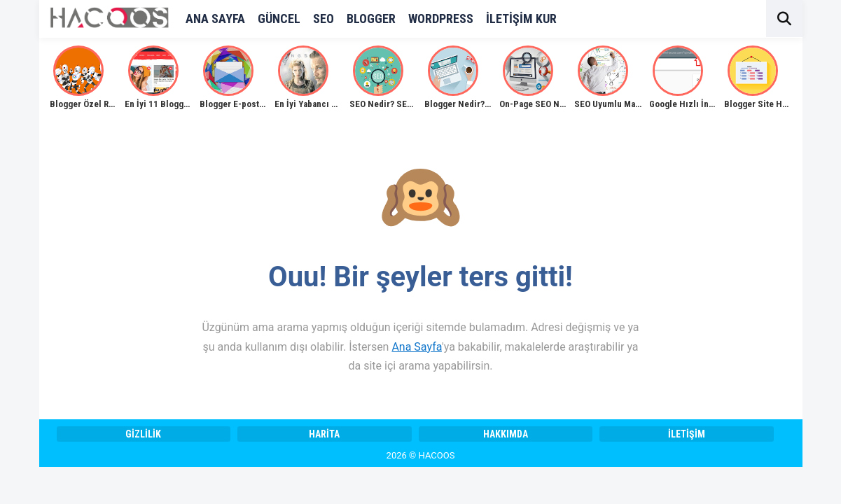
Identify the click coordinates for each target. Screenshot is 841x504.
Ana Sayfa (416, 347)
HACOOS (437, 455)
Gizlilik (143, 434)
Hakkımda (506, 434)
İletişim (687, 434)
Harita (324, 434)
